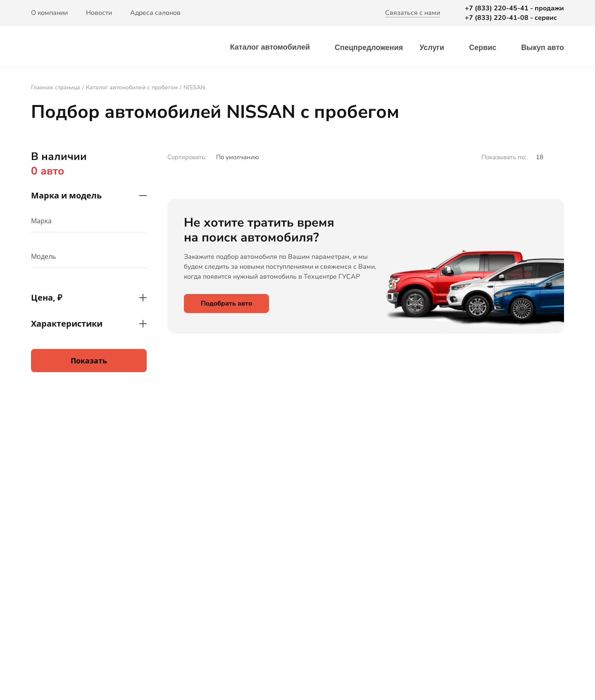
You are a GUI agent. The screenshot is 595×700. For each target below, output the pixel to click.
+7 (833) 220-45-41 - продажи (514, 8)
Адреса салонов (155, 13)
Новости (99, 13)
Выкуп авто (543, 48)
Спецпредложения (369, 48)
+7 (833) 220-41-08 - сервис (511, 18)
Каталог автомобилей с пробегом (132, 87)
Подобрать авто (226, 303)
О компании (49, 13)
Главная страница (56, 87)
